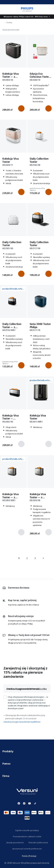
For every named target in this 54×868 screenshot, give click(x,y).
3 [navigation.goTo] (35, 558)
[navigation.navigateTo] (3, 22)
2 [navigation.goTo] (27, 558)
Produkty (27, 751)
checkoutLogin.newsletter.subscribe (27, 689)
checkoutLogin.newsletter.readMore (22, 722)
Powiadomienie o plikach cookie (27, 836)
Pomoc (27, 764)
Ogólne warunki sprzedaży (27, 830)
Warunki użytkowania (38, 843)
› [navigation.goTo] (43, 558)
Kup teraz (44, 17)
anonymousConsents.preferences (27, 849)
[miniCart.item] (50, 9)
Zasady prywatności (15, 843)
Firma (27, 776)
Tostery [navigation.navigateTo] (9, 22)
